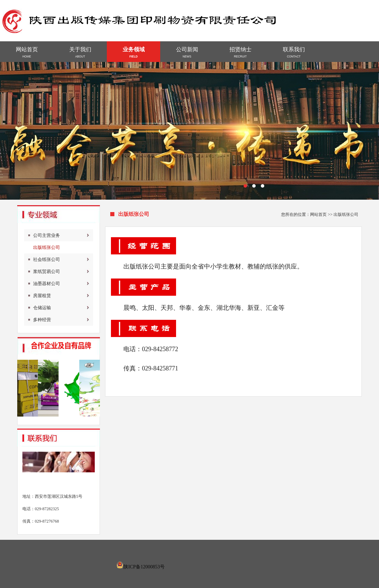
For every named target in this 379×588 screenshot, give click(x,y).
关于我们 (80, 52)
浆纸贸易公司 (47, 271)
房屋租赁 (42, 296)
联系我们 (294, 52)
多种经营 (42, 320)
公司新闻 (187, 52)
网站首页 (27, 52)
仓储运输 (42, 308)
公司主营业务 (47, 235)
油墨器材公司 (47, 283)
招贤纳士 (240, 52)
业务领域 (134, 52)
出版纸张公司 (47, 247)
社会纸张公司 (47, 259)
